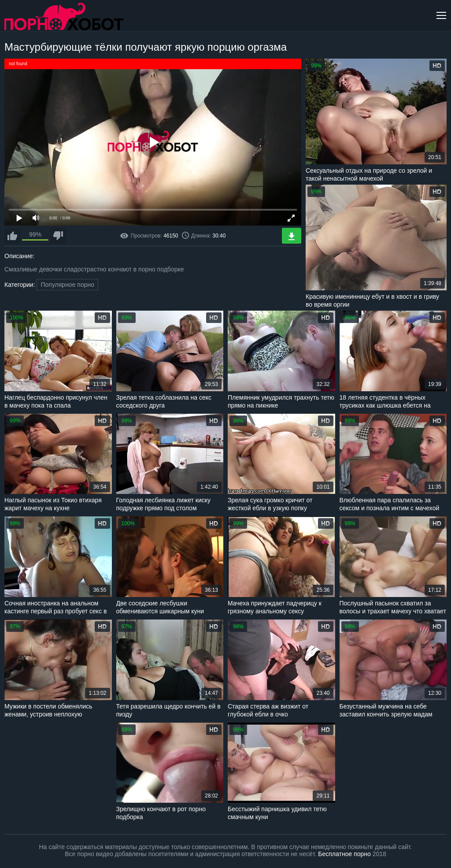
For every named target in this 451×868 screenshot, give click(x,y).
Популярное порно (67, 285)
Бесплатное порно (344, 854)
